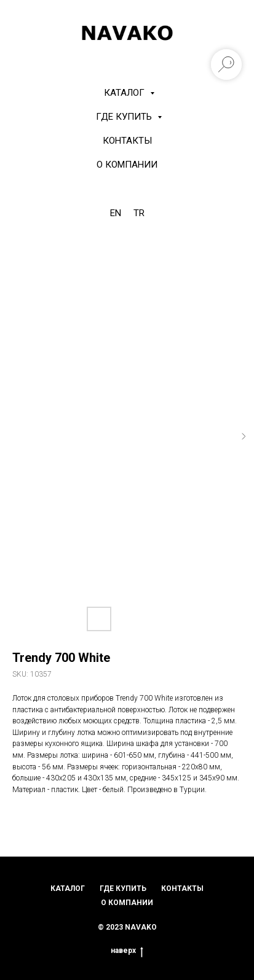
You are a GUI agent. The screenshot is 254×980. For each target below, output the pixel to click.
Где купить (125, 117)
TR (139, 213)
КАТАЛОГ (125, 93)
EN (116, 213)
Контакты (127, 141)
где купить (123, 889)
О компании (127, 165)
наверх (127, 951)
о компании (127, 903)
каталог (68, 889)
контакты (182, 889)
